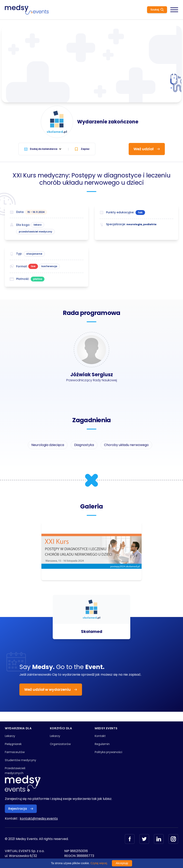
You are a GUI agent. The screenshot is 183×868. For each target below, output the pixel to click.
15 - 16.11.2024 (36, 212)
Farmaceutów (15, 752)
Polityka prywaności (108, 752)
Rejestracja (21, 809)
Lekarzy (10, 736)
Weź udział (147, 149)
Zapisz (82, 149)
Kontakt (100, 736)
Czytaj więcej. (99, 863)
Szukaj (157, 10)
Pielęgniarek (13, 744)
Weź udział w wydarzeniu (51, 689)
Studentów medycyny (21, 760)
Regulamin (102, 744)
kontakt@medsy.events (39, 819)
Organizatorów (60, 744)
